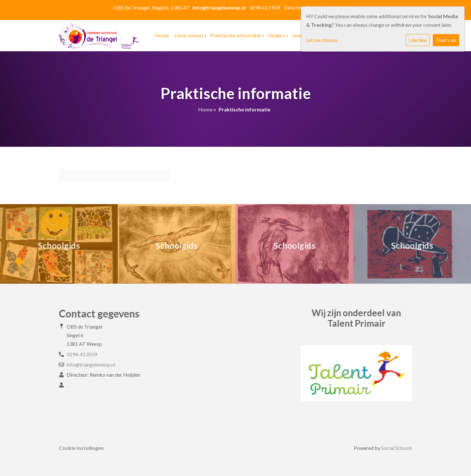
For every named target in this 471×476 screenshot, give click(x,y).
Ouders (277, 35)
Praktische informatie (236, 35)
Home (162, 35)
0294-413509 (82, 354)
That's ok (446, 40)
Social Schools (397, 448)
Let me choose (322, 40)
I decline (418, 40)
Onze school (189, 35)
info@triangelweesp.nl (91, 364)
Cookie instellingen (81, 448)
